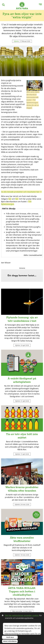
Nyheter (16, 41)
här (10, 199)
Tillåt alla (10, 637)
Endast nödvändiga (10, 641)
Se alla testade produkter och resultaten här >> (21, 192)
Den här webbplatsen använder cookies (22, 615)
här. (17, 199)
